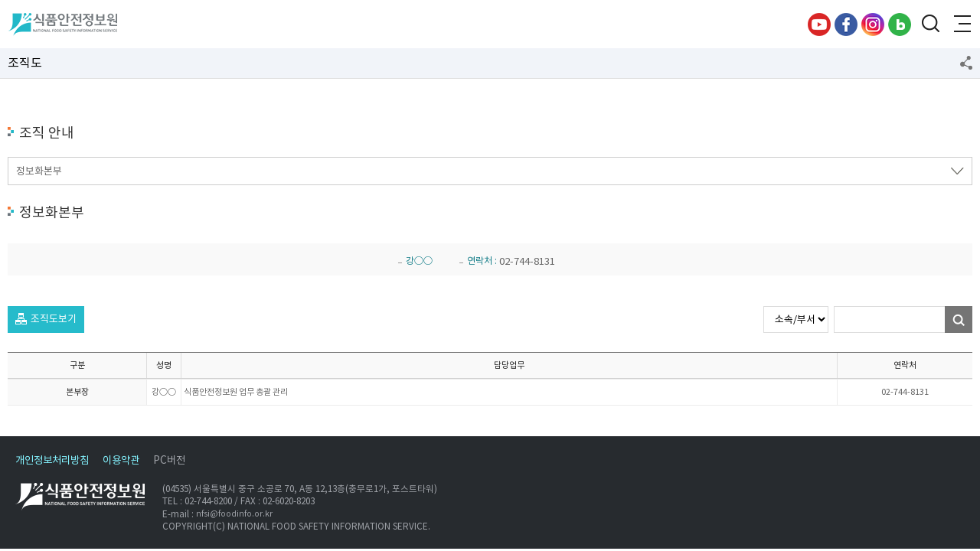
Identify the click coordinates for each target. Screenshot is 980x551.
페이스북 (846, 24)
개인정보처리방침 (52, 460)
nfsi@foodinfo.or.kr (234, 514)
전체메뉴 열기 (961, 24)
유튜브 (819, 24)
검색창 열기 (930, 24)
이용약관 (121, 460)
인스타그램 (873, 24)
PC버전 (169, 460)
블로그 (900, 24)
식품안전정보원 (62, 24)
